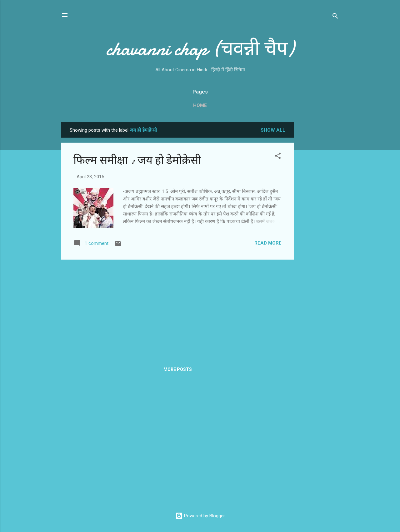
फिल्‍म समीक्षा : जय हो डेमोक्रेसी (137, 160)
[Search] (335, 17)
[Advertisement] (319, 216)
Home (200, 105)
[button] (278, 157)
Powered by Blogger (200, 516)
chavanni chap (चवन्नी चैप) (200, 49)
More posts (178, 369)
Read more (268, 243)
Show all (273, 130)
